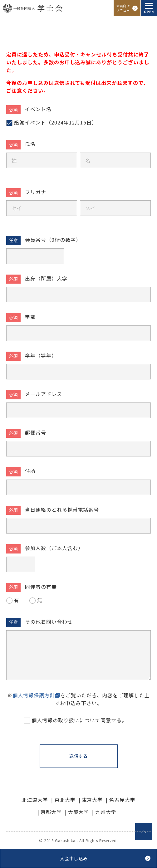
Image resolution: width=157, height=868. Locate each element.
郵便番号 (36, 432)
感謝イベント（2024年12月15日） (56, 122)
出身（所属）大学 (46, 278)
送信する (78, 756)
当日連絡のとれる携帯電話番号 (62, 510)
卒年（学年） (41, 355)
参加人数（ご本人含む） (54, 548)
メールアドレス (44, 394)
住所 (30, 471)
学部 (30, 317)
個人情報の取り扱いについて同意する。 (79, 720)
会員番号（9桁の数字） (53, 240)
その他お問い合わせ (49, 622)
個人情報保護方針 (34, 695)
